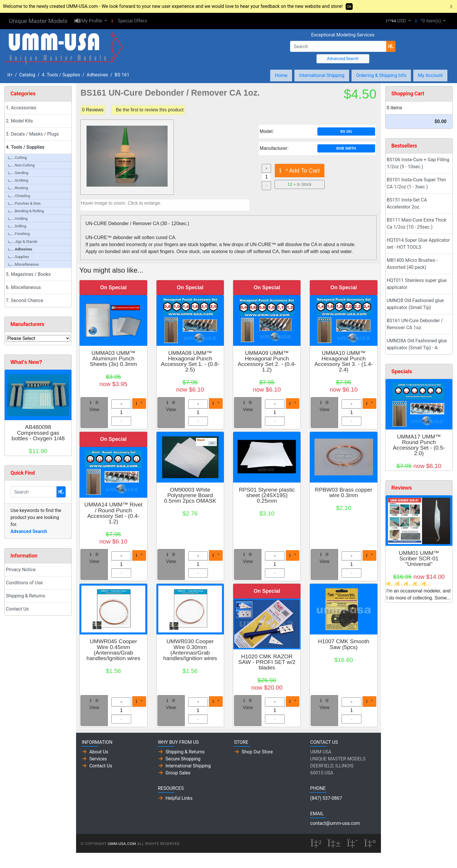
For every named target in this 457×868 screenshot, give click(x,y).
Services (98, 759)
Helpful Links (179, 798)
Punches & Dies (24, 203)
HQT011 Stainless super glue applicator (417, 284)
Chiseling (19, 196)
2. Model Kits (19, 121)
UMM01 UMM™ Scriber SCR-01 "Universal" (419, 558)
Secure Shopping (183, 759)
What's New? (26, 362)
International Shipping (322, 75)
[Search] (338, 46)
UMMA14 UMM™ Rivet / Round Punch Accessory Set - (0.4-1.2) (113, 513)
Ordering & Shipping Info (381, 75)
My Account (430, 75)
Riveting (18, 188)
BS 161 (122, 75)
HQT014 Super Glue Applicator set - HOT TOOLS (418, 244)
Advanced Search (343, 59)
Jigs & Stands (23, 242)
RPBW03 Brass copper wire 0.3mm (343, 492)
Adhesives (97, 75)
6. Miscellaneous (23, 287)
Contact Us (17, 609)
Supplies (18, 257)
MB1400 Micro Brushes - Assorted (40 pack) (412, 264)
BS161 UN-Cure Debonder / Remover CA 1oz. (415, 324)
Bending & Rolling (26, 211)
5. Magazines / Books (28, 274)
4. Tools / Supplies (61, 75)
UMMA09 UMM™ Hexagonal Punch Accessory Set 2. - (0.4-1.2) (267, 361)
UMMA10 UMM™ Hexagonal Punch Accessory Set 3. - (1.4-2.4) (344, 361)
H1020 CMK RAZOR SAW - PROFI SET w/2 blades (267, 662)
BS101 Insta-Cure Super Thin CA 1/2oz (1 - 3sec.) (416, 183)
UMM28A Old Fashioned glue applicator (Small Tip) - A (417, 344)
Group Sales (178, 773)
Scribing (18, 180)
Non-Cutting (21, 165)
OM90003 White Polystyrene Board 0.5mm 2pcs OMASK (190, 495)
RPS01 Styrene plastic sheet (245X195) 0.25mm (267, 495)
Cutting (17, 158)
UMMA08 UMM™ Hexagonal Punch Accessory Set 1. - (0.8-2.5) (190, 361)
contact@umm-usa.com (335, 823)
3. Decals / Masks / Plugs (32, 134)
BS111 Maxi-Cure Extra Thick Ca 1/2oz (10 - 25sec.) (417, 223)
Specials (402, 371)
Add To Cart (300, 171)
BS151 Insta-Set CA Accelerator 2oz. (407, 203)
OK (349, 7)
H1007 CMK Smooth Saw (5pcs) (344, 644)
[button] (90, 21)
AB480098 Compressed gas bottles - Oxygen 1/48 (38, 433)
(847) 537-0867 (326, 798)
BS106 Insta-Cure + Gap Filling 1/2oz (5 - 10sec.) (418, 163)
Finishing (19, 234)
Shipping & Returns (26, 596)
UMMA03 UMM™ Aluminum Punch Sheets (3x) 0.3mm (113, 358)
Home (281, 75)
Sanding (18, 173)
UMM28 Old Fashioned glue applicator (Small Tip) (415, 304)
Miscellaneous (23, 264)
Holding (18, 219)
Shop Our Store (257, 752)
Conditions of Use (24, 583)
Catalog (27, 75)
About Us (99, 752)
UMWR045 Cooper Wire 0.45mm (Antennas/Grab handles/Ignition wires (114, 650)
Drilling (17, 226)
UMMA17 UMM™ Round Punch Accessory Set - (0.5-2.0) (419, 445)
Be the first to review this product (150, 110)
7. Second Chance (24, 300)
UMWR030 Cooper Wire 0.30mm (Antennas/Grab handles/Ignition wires (190, 650)
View (94, 406)
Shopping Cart (408, 94)
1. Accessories (21, 108)
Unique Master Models (38, 21)
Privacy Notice (21, 570)
